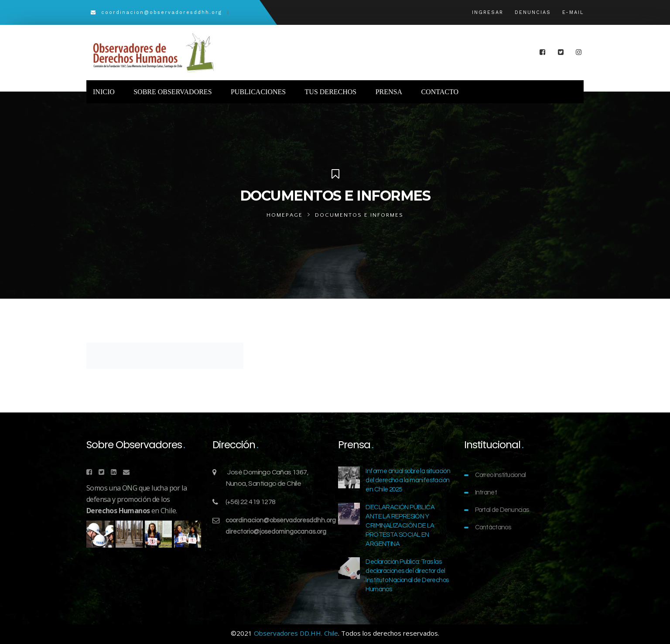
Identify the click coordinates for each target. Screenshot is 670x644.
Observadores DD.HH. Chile (296, 633)
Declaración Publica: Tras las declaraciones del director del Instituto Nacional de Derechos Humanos (407, 576)
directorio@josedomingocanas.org (276, 532)
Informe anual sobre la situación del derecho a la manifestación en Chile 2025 (408, 480)
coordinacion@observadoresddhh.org (281, 520)
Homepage (285, 215)
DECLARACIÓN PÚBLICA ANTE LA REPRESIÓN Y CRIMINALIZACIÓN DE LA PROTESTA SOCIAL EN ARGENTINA (400, 526)
